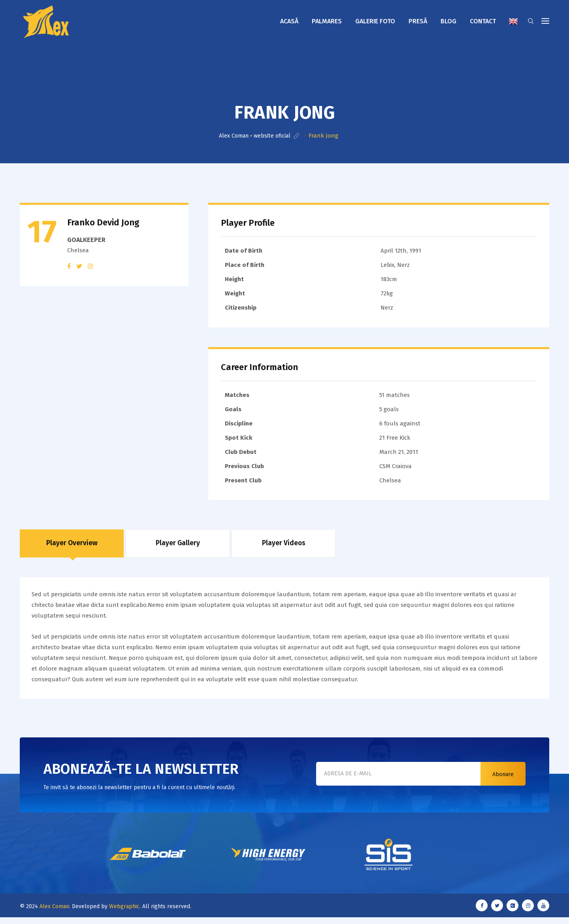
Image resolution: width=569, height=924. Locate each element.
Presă (418, 21)
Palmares (327, 21)
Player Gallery (178, 546)
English (513, 21)
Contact (483, 21)
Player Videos (284, 546)
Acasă (289, 21)
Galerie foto (375, 21)
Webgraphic (124, 913)
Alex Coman (54, 913)
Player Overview (72, 546)
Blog (448, 21)
